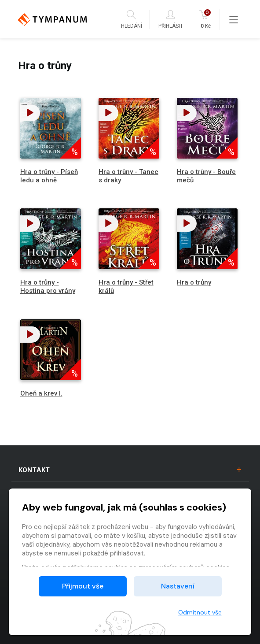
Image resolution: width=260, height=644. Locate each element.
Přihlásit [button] (171, 20)
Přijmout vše (83, 586)
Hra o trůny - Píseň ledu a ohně (49, 176)
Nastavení (178, 586)
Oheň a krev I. (41, 393)
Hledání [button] (132, 20)
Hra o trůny (194, 282)
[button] (30, 113)
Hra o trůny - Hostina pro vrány (48, 287)
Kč (206, 20)
